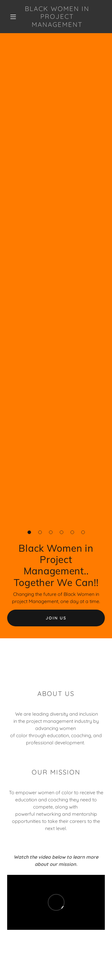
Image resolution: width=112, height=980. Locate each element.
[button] (13, 17)
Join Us (56, 618)
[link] (57, 17)
